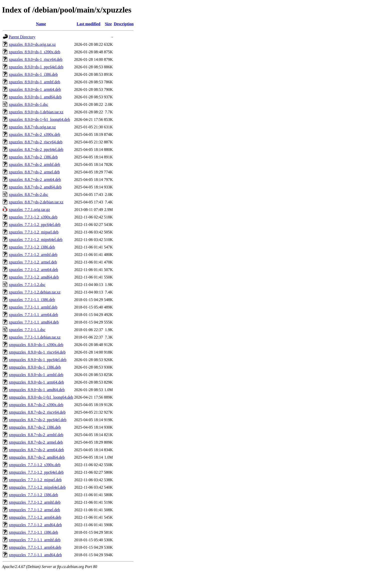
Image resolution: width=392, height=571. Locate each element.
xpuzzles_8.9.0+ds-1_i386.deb (33, 74)
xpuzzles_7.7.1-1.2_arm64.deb (33, 270)
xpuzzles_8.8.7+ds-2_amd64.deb (35, 187)
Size (108, 24)
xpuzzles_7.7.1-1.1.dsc (27, 330)
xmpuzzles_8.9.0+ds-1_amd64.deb (37, 390)
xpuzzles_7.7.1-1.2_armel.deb (33, 262)
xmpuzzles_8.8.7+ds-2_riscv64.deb (37, 412)
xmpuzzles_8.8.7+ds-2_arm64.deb (36, 450)
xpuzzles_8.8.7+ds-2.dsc (28, 195)
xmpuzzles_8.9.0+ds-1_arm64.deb (36, 382)
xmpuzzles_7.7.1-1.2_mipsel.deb (35, 480)
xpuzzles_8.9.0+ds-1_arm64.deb (35, 89)
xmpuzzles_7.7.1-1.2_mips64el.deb (37, 487)
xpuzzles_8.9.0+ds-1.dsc (28, 104)
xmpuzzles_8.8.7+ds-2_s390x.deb (36, 405)
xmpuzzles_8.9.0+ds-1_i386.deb (35, 367)
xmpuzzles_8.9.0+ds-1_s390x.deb (36, 345)
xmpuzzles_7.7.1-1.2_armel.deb (34, 510)
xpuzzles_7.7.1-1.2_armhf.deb (33, 255)
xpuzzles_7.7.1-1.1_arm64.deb (33, 315)
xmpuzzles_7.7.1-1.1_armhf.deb (35, 540)
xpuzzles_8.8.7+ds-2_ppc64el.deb (36, 150)
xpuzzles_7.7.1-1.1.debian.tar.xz (35, 337)
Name (41, 24)
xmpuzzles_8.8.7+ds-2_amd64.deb (37, 457)
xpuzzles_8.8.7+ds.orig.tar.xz (32, 127)
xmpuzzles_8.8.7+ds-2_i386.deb (35, 427)
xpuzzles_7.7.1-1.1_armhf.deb (33, 307)
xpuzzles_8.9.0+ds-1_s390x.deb (34, 52)
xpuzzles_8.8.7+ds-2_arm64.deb (35, 180)
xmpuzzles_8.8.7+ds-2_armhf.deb (36, 435)
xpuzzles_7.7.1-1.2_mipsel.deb (34, 232)
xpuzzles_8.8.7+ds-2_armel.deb (34, 172)
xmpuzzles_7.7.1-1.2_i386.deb (33, 495)
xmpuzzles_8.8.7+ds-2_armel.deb (36, 442)
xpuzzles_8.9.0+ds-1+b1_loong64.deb (39, 119)
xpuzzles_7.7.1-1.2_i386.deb (32, 247)
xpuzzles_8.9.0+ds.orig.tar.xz (32, 44)
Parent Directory (22, 37)
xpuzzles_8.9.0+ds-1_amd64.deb (35, 97)
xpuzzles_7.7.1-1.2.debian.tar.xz (35, 292)
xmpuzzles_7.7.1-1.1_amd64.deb (35, 555)
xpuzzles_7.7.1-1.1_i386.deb (32, 300)
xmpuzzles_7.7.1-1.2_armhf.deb (35, 502)
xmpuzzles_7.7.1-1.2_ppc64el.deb (36, 472)
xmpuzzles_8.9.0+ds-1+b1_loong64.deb (41, 397)
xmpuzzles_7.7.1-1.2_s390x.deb (35, 465)
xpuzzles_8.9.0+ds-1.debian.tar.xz (36, 112)
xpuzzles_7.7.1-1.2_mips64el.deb (36, 240)
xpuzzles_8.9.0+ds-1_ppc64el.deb (36, 67)
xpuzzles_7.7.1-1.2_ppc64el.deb (35, 225)
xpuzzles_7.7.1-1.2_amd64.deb (34, 277)
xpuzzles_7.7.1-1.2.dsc (27, 285)
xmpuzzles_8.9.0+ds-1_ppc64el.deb (38, 360)
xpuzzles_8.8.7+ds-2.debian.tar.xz (36, 202)
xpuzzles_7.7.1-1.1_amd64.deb (34, 322)
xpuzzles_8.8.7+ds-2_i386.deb (33, 157)
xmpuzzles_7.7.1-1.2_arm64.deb (35, 517)
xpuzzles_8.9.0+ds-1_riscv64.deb (36, 59)
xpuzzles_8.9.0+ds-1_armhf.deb (34, 82)
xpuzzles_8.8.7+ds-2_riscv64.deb (36, 142)
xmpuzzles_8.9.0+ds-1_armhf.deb (36, 375)
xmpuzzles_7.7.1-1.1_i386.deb (33, 532)
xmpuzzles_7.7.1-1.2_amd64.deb (35, 525)
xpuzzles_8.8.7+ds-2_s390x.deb (34, 134)
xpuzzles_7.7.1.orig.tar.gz (29, 210)
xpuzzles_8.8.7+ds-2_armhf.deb (34, 165)
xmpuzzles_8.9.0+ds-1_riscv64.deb (37, 352)
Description (124, 24)
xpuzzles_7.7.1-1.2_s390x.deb (33, 217)
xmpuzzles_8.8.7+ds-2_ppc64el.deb (38, 420)
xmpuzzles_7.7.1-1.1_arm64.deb (35, 547)
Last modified (89, 24)
